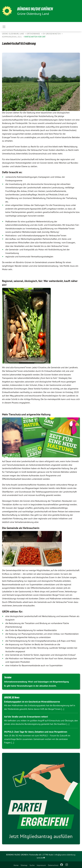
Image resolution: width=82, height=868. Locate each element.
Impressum (41, 865)
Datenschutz (53, 865)
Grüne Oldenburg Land (13, 34)
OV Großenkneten (52, 34)
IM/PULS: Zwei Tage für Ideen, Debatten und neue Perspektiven (36, 732)
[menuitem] (16, 865)
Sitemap (24, 865)
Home (16, 865)
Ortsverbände (34, 34)
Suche (32, 865)
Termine (8, 677)
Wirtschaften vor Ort (35, 37)
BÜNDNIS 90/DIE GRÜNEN (36, 9)
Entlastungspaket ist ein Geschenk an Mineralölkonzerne (32, 702)
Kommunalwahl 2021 (12, 37)
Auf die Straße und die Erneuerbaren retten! (26, 717)
